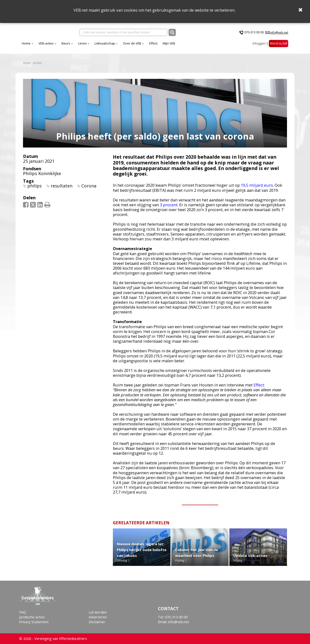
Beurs (108, 46)
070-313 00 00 (254, 33)
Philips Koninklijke (42, 177)
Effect (196, 46)
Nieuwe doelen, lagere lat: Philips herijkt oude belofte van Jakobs (142, 553)
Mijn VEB (212, 46)
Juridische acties (32, 617)
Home (69, 46)
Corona (89, 189)
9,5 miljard (253, 189)
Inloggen (259, 46)
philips (35, 189)
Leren (125, 46)
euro (268, 189)
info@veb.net (279, 33)
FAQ (23, 612)
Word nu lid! (279, 46)
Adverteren (98, 617)
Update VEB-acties (250, 559)
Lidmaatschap (147, 46)
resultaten (62, 189)
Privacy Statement (34, 622)
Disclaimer (97, 622)
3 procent (169, 208)
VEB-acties (89, 46)
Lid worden (98, 612)
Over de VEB (175, 46)
